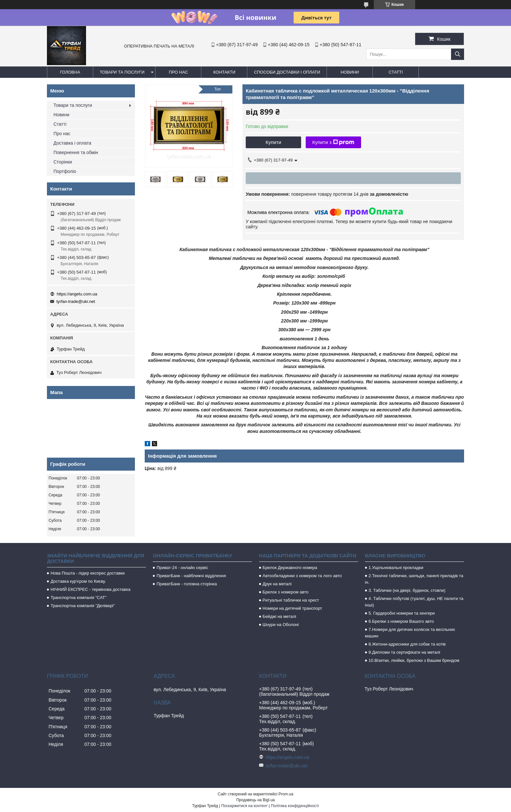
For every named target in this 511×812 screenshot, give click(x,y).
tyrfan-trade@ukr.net (76, 301)
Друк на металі (277, 584)
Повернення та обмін (76, 152)
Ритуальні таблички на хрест (291, 600)
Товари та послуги (122, 72)
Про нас (178, 72)
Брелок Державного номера (290, 568)
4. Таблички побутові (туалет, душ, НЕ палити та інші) (414, 602)
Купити (273, 142)
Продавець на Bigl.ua (255, 800)
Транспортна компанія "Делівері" (83, 606)
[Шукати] (458, 54)
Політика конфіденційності (295, 806)
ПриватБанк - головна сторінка (187, 584)
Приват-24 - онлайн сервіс (182, 568)
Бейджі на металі (279, 616)
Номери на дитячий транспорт (292, 608)
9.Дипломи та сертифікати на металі (404, 652)
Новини (350, 72)
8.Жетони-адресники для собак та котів (407, 644)
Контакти (224, 72)
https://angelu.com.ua (77, 294)
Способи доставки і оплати (287, 72)
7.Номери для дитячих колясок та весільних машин (410, 633)
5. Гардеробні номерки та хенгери (402, 613)
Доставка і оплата (72, 143)
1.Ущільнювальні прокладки (396, 568)
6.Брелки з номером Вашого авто (401, 621)
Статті (396, 72)
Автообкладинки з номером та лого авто (302, 576)
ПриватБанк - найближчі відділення (191, 576)
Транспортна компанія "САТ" (78, 598)
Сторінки (63, 162)
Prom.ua (286, 794)
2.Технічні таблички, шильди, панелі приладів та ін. (414, 579)
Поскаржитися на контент (244, 806)
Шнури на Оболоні (281, 625)
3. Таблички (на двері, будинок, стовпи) (407, 590)
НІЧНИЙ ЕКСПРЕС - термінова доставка (90, 589)
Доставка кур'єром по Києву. (78, 581)
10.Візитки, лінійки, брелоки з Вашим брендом (414, 660)
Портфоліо (65, 171)
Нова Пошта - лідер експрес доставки (88, 573)
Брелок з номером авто (286, 592)
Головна (70, 72)
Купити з (333, 142)
